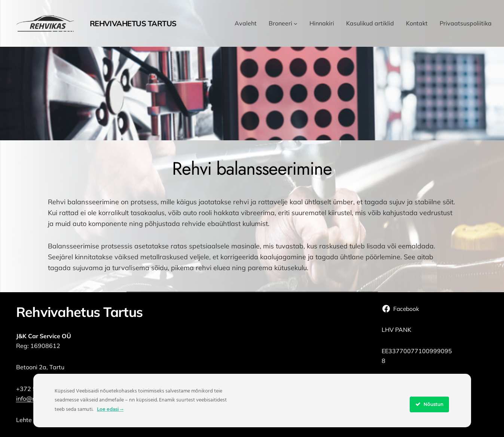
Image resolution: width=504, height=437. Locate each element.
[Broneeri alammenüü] (296, 24)
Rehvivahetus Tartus (133, 23)
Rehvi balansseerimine (252, 169)
